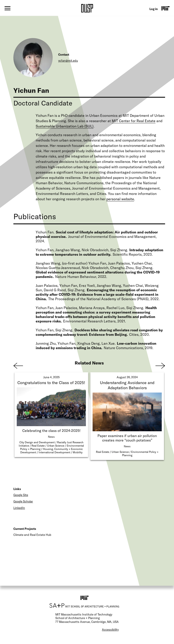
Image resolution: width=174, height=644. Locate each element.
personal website (120, 199)
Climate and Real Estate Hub (32, 535)
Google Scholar (23, 501)
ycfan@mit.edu (68, 61)
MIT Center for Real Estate (134, 121)
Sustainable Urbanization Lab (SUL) (65, 126)
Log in (154, 9)
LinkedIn (19, 508)
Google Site (21, 495)
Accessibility (110, 630)
